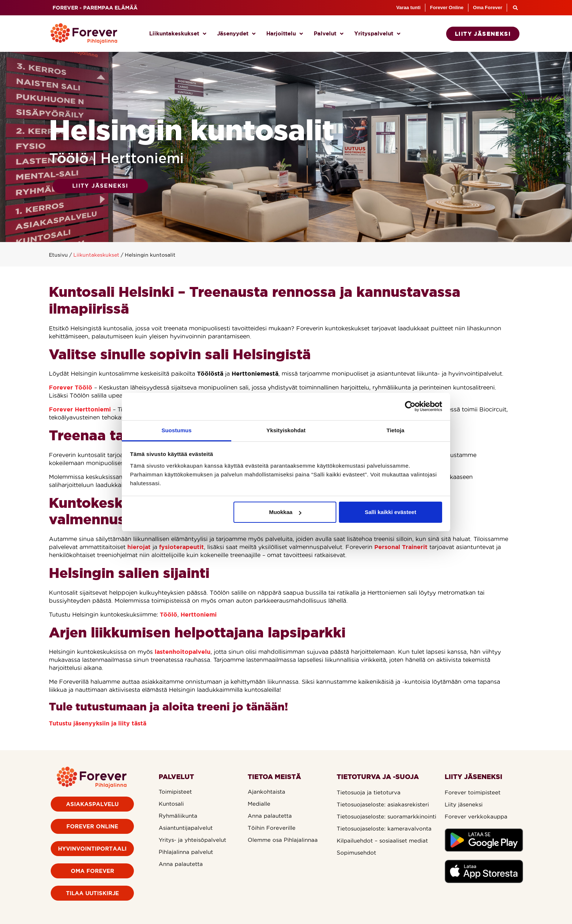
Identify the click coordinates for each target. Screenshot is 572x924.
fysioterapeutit (181, 547)
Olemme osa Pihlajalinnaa (283, 840)
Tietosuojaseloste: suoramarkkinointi (387, 816)
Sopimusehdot (356, 853)
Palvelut (328, 34)
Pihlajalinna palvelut (186, 852)
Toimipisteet (175, 792)
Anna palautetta (181, 864)
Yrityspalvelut (377, 34)
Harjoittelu (285, 34)
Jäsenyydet (236, 34)
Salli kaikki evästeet (391, 512)
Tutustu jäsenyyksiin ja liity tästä (98, 723)
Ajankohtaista (266, 792)
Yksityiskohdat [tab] (286, 430)
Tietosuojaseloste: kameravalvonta (384, 829)
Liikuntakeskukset (178, 34)
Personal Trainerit (401, 547)
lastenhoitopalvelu (183, 652)
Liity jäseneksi (464, 804)
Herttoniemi (199, 614)
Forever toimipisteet (473, 792)
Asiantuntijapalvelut (186, 828)
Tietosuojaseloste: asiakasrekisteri (383, 804)
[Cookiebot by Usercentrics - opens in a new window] (410, 406)
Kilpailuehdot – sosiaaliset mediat (382, 841)
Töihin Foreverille (272, 828)
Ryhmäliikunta (178, 816)
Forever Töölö (71, 387)
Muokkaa (285, 512)
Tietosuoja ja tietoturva (369, 792)
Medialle (259, 804)
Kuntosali (171, 804)
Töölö (169, 614)
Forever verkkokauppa (476, 816)
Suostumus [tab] (177, 430)
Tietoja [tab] (396, 430)
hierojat (139, 547)
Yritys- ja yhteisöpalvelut (192, 840)
